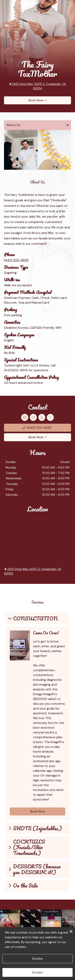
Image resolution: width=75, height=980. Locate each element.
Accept (37, 972)
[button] (37, 428)
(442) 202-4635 (16, 260)
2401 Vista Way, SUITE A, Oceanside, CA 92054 (33, 571)
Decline (37, 959)
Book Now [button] (37, 811)
